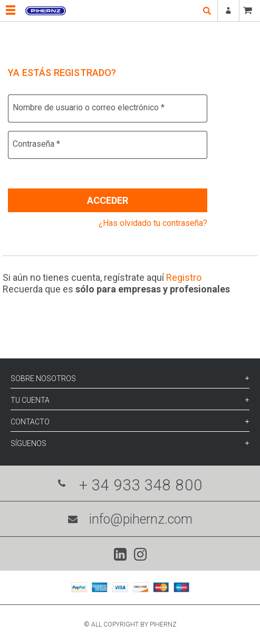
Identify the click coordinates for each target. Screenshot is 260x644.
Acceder (108, 200)
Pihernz (45, 11)
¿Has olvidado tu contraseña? (153, 223)
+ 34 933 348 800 (130, 485)
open (207, 11)
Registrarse (228, 11)
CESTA (249, 11)
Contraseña (36, 144)
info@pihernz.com (130, 519)
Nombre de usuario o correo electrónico (89, 107)
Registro (184, 277)
